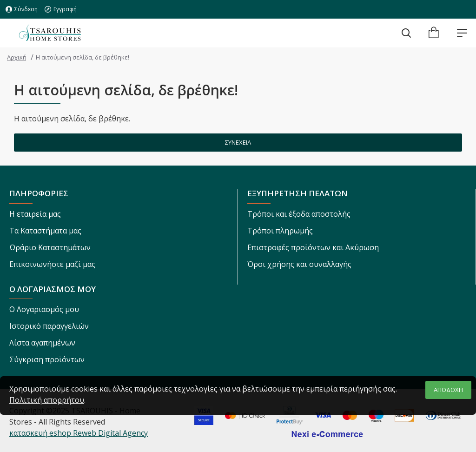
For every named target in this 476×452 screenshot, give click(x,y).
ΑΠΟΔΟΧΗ (448, 390)
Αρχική (17, 57)
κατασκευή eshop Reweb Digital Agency (79, 433)
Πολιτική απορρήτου (47, 400)
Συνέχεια (238, 142)
